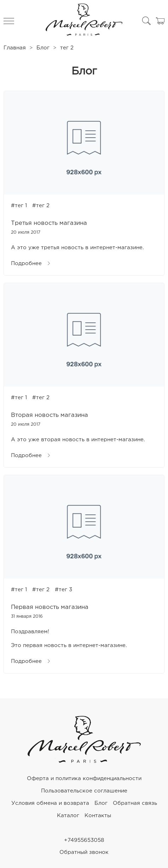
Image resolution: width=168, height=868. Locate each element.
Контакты (98, 816)
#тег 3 (63, 590)
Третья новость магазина (49, 223)
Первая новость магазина (50, 607)
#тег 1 (19, 206)
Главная (15, 48)
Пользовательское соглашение (84, 791)
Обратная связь (135, 803)
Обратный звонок (84, 852)
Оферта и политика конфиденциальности (84, 779)
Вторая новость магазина (50, 415)
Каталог (68, 816)
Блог (43, 48)
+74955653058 (84, 840)
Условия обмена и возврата (50, 803)
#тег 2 (41, 206)
